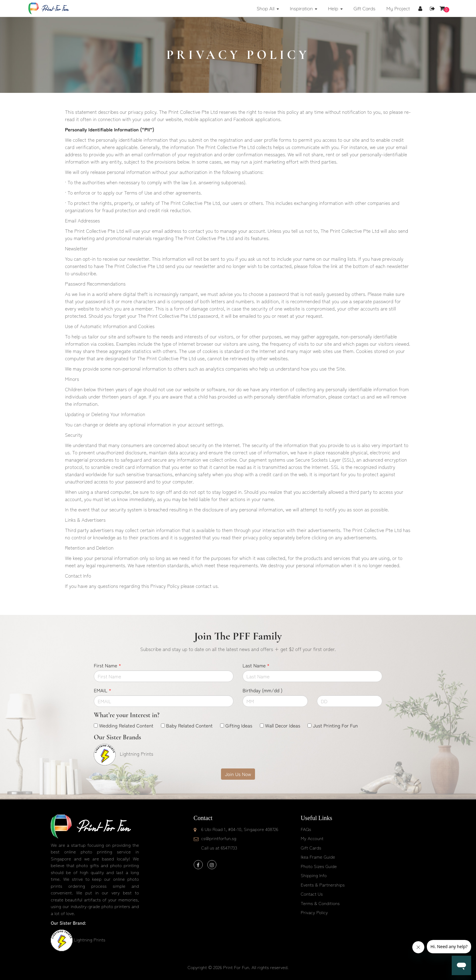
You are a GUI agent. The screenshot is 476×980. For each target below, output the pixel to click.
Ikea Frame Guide (318, 857)
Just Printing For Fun (335, 725)
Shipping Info (314, 875)
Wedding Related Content (126, 725)
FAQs (306, 829)
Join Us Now (238, 774)
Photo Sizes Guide (319, 866)
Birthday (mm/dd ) (262, 690)
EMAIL (102, 690)
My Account (312, 838)
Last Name (256, 665)
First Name (107, 665)
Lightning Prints (89, 939)
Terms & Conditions (320, 903)
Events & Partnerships (323, 885)
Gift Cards (311, 848)
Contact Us (312, 894)
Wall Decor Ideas (283, 725)
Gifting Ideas (239, 725)
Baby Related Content (189, 725)
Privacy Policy (314, 912)
